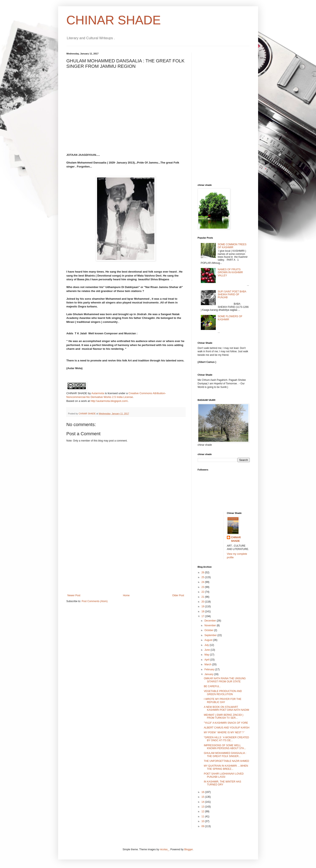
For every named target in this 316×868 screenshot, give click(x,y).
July (207, 645)
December (210, 621)
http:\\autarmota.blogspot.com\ (109, 401)
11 (203, 816)
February (210, 669)
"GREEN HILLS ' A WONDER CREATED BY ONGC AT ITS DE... (226, 739)
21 (203, 597)
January (209, 674)
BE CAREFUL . (212, 686)
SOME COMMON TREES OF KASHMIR (232, 246)
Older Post (178, 595)
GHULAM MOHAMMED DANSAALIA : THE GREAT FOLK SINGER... (225, 755)
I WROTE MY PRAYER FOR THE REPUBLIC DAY (222, 701)
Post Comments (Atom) (95, 601)
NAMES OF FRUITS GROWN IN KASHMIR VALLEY (230, 272)
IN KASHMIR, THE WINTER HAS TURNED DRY (222, 783)
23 (203, 587)
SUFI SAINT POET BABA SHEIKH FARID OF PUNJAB (232, 295)
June (207, 650)
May (207, 655)
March (208, 664)
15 (203, 797)
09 (203, 826)
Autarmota (98, 393)
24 (203, 582)
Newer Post (74, 595)
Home (126, 595)
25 (203, 577)
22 (203, 592)
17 (203, 616)
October (209, 630)
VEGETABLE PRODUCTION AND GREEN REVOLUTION (223, 693)
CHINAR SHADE (114, 20)
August (209, 640)
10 (203, 821)
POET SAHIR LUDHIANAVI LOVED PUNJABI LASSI (224, 775)
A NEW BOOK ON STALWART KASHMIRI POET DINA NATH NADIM (226, 708)
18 (203, 611)
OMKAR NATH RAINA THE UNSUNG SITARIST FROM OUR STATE (225, 680)
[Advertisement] (126, 563)
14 (203, 802)
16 (203, 792)
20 (203, 602)
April (207, 660)
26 (203, 572)
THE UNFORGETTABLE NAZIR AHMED (226, 761)
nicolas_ (164, 849)
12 (203, 811)
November (210, 625)
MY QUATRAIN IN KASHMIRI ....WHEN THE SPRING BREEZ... (226, 767)
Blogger (188, 849)
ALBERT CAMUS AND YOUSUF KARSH (227, 728)
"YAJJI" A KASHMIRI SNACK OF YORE (226, 723)
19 (203, 606)
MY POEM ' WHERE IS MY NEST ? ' (224, 732)
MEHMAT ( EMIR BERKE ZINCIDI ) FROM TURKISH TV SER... (224, 716)
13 (203, 807)
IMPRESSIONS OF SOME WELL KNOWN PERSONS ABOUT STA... (225, 747)
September (211, 635)
